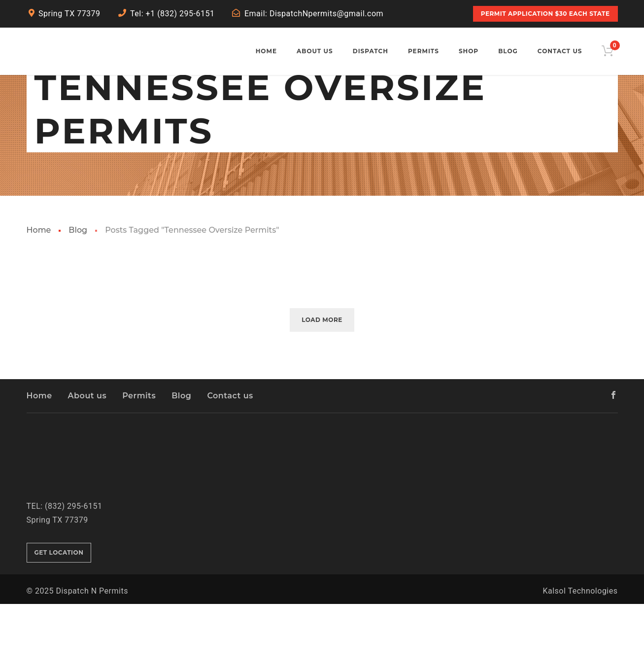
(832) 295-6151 (73, 573)
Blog (78, 297)
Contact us (230, 462)
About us (87, 462)
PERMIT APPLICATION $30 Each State (545, 14)
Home (39, 297)
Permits (139, 462)
